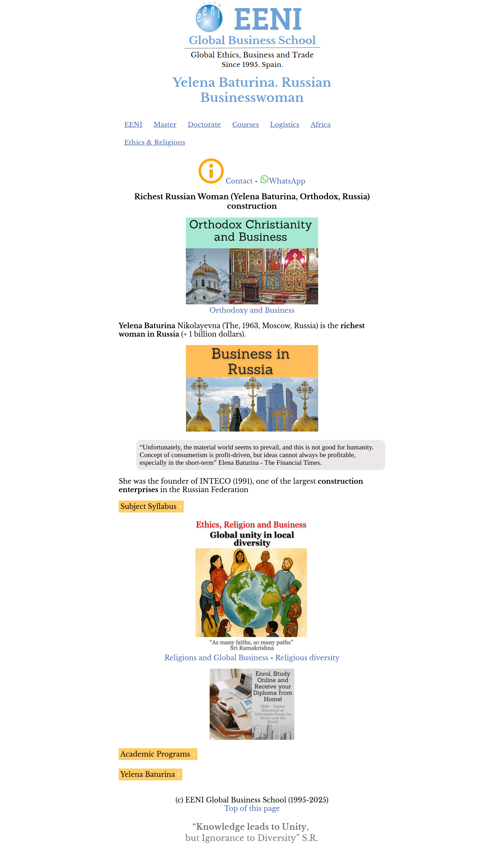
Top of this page (252, 808)
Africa (321, 125)
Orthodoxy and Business (252, 310)
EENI (133, 125)
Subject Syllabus (148, 506)
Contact (239, 181)
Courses (245, 125)
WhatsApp (283, 181)
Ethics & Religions (155, 142)
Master (165, 125)
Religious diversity (307, 658)
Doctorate (204, 125)
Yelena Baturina (148, 774)
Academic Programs (155, 754)
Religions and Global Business (216, 658)
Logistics (285, 125)
